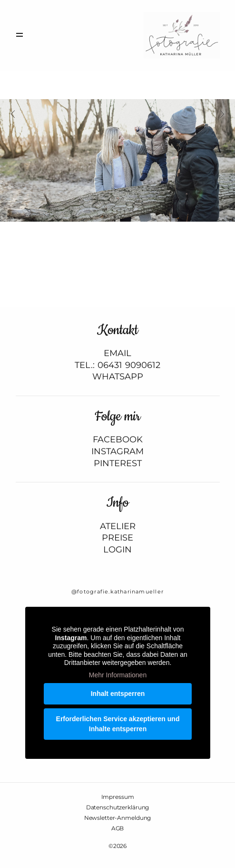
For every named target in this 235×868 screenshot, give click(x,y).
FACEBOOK (118, 440)
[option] (117, 160)
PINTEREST (118, 464)
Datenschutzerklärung (118, 807)
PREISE (117, 538)
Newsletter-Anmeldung (118, 818)
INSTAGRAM (117, 452)
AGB (118, 828)
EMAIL (117, 353)
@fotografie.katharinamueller (117, 592)
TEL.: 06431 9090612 (117, 365)
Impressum (118, 797)
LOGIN (117, 550)
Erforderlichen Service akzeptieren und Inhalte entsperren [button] (117, 724)
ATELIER (118, 526)
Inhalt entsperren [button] (117, 694)
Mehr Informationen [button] (117, 675)
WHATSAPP (118, 377)
